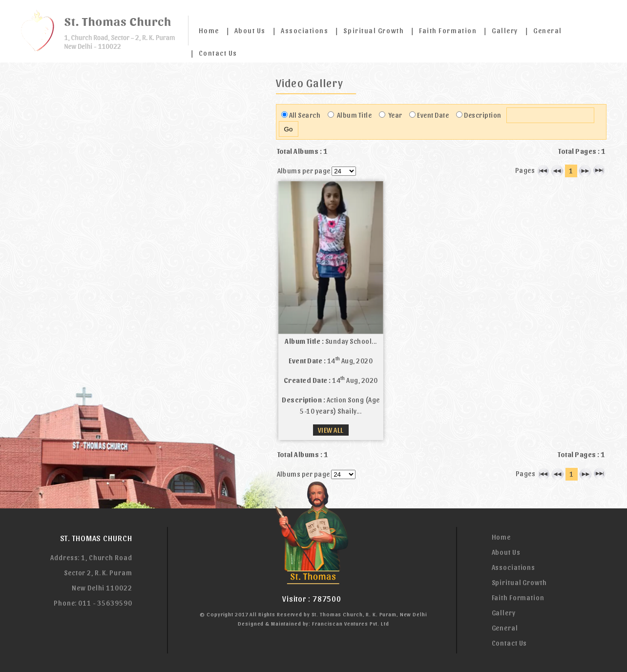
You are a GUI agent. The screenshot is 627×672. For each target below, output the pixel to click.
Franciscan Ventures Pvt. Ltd (351, 623)
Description (482, 115)
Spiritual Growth (374, 31)
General (548, 31)
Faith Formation (448, 31)
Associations (304, 31)
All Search (305, 115)
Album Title (354, 115)
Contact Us (218, 53)
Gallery (505, 31)
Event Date (433, 115)
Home (209, 31)
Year (394, 115)
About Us (250, 31)
